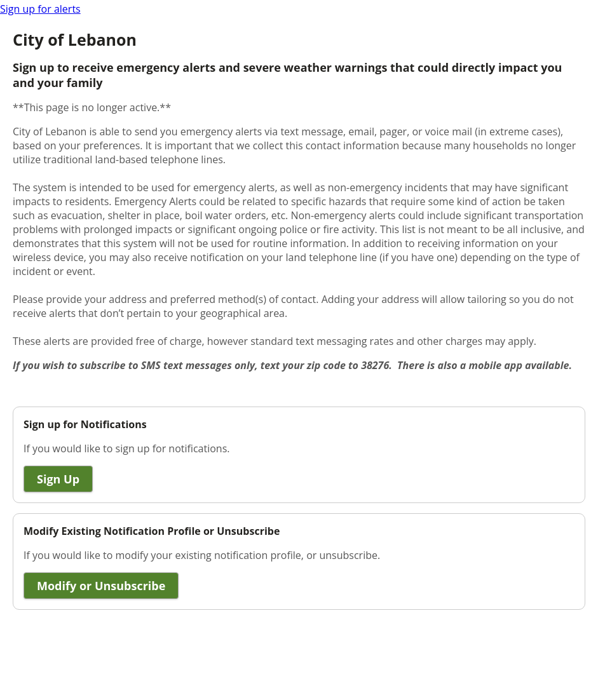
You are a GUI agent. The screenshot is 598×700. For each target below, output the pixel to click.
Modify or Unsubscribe (101, 586)
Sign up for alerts (40, 9)
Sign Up (58, 479)
